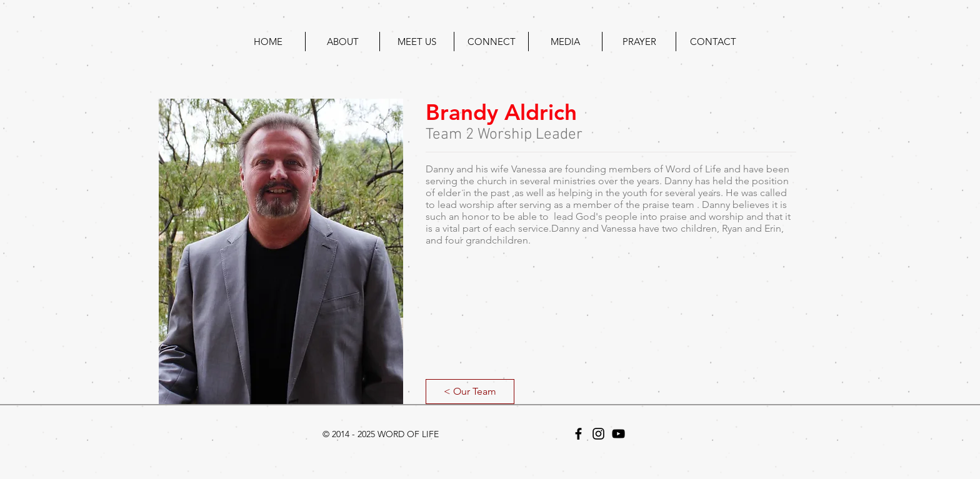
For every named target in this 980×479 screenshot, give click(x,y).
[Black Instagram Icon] (598, 434)
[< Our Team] (470, 392)
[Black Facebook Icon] (578, 434)
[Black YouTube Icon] (618, 434)
